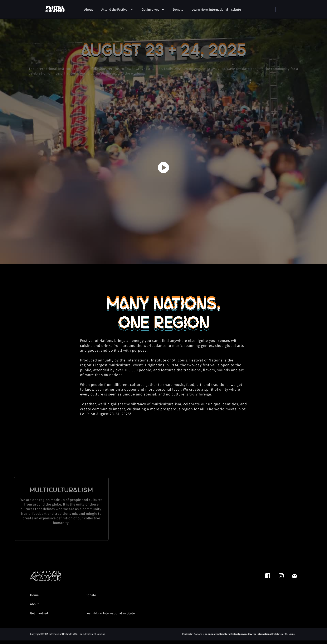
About (34, 604)
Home (34, 595)
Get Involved (39, 613)
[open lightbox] (163, 168)
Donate (91, 595)
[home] (55, 9)
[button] (117, 9)
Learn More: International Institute (110, 613)
